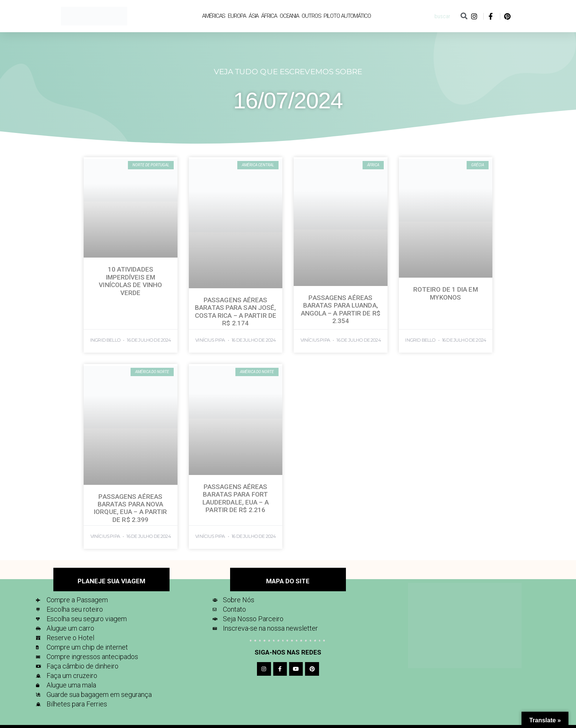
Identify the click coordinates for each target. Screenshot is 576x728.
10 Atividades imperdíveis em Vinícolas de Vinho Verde (130, 281)
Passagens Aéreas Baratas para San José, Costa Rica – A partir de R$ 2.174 (236, 312)
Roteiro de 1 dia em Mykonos (446, 293)
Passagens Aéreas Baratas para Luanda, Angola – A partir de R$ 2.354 (341, 309)
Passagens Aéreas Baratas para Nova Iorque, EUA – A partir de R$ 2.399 (130, 508)
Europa (237, 16)
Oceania (289, 16)
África (269, 16)
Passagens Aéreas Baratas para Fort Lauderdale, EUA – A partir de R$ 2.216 (236, 498)
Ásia (254, 16)
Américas (214, 16)
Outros (311, 16)
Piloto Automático (347, 16)
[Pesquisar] (464, 16)
